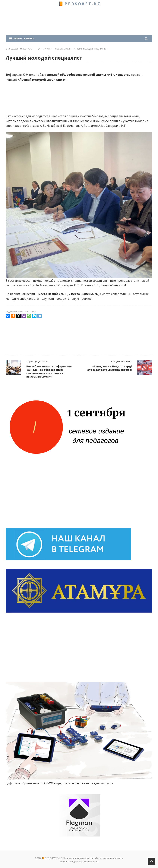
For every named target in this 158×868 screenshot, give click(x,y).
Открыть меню (22, 38)
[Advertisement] (74, 20)
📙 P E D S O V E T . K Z (79, 4)
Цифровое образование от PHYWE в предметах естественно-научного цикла (61, 783)
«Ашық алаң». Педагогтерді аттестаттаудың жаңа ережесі (109, 368)
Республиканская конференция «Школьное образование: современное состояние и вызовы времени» (49, 371)
